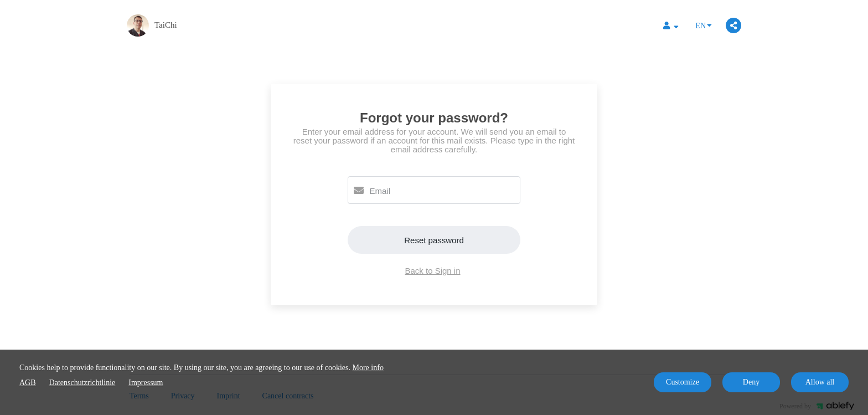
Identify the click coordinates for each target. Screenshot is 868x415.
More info (368, 368)
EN (704, 25)
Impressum (146, 383)
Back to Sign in (432, 271)
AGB (28, 383)
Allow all (820, 382)
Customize (683, 382)
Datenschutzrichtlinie (82, 383)
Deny (751, 382)
